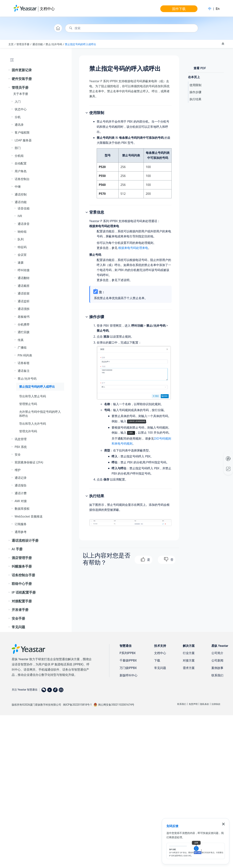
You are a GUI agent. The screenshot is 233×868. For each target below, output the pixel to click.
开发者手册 (20, 610)
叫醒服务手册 (22, 566)
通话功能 (38, 44)
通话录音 (24, 224)
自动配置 (21, 163)
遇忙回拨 (24, 332)
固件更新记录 (22, 70)
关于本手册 (21, 94)
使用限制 (195, 85)
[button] (9, 70)
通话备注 (24, 371)
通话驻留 (24, 293)
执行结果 (195, 99)
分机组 (19, 156)
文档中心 (47, 9)
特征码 (22, 247)
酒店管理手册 (22, 558)
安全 (18, 454)
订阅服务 (21, 524)
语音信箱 (24, 208)
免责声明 (193, 704)
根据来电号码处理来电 (133, 248)
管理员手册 (23, 44)
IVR (20, 216)
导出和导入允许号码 (33, 424)
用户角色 (21, 171)
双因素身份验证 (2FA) (29, 462)
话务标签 (24, 363)
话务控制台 (22, 179)
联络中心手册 (22, 584)
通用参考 (21, 532)
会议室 (22, 255)
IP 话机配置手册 (24, 592)
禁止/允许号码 (54, 44)
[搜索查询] (132, 28)
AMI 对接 (21, 501)
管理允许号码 (28, 431)
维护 (18, 470)
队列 (21, 239)
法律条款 (216, 704)
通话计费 (21, 493)
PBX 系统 (21, 447)
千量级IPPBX (128, 660)
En (218, 9)
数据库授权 (22, 509)
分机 (18, 117)
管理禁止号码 (28, 404)
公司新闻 (217, 660)
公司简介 (217, 653)
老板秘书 (24, 317)
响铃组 (22, 232)
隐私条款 (205, 704)
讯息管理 (21, 439)
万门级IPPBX (128, 668)
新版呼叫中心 (128, 675)
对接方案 (189, 660)
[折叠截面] (223, 44)
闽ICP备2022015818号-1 (77, 705)
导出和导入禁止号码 (33, 396)
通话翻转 (24, 278)
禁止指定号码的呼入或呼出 (81, 44)
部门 (18, 148)
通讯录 (19, 125)
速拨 (21, 262)
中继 (18, 187)
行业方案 (189, 653)
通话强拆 (24, 309)
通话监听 (24, 301)
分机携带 (24, 324)
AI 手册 (17, 549)
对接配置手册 (22, 601)
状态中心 (21, 109)
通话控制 (21, 194)
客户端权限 (22, 132)
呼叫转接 (24, 270)
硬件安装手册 (22, 79)
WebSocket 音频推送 (29, 516)
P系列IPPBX (128, 653)
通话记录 (21, 478)
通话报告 (21, 485)
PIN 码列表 (25, 355)
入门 (18, 102)
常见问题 (18, 627)
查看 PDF (200, 68)
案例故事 (217, 668)
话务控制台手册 (23, 575)
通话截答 (24, 286)
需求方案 (189, 668)
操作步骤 (195, 92)
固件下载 (179, 9)
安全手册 (18, 618)
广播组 (22, 347)
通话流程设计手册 (25, 540)
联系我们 (217, 675)
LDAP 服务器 (23, 140)
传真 (21, 340)
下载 (157, 660)
